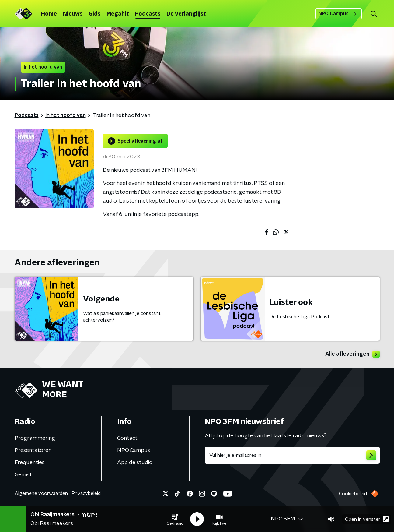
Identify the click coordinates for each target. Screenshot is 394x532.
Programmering (35, 438)
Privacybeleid (86, 493)
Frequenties (30, 463)
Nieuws (73, 14)
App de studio (135, 463)
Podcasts (148, 14)
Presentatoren (33, 450)
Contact (127, 438)
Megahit (118, 14)
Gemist (23, 475)
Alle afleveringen (352, 354)
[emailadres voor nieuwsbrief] (292, 455)
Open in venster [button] (367, 519)
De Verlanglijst (186, 14)
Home (49, 14)
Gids (94, 14)
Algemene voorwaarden (41, 493)
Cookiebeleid (353, 494)
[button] (175, 519)
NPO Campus (338, 14)
